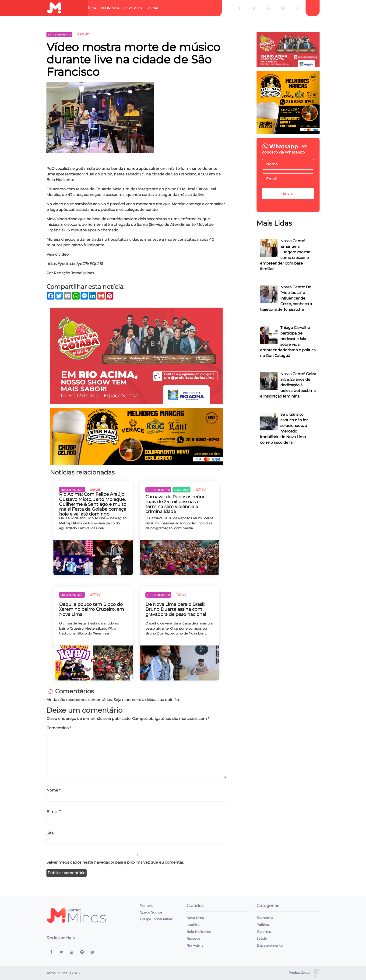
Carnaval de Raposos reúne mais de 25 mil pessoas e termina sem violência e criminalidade (175, 504)
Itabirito (193, 925)
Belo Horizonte (199, 932)
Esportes (133, 8)
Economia (110, 8)
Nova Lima (195, 918)
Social (153, 8)
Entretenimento (270, 945)
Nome (53, 790)
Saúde (262, 938)
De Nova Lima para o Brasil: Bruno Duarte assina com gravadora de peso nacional (176, 609)
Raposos (193, 938)
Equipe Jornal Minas (156, 919)
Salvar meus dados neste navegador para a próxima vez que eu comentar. (115, 862)
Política (88, 8)
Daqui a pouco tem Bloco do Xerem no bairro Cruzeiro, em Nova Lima (91, 609)
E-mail (54, 812)
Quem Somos (151, 912)
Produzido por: (300, 973)
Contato (146, 905)
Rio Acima (195, 945)
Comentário (59, 728)
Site (50, 833)
